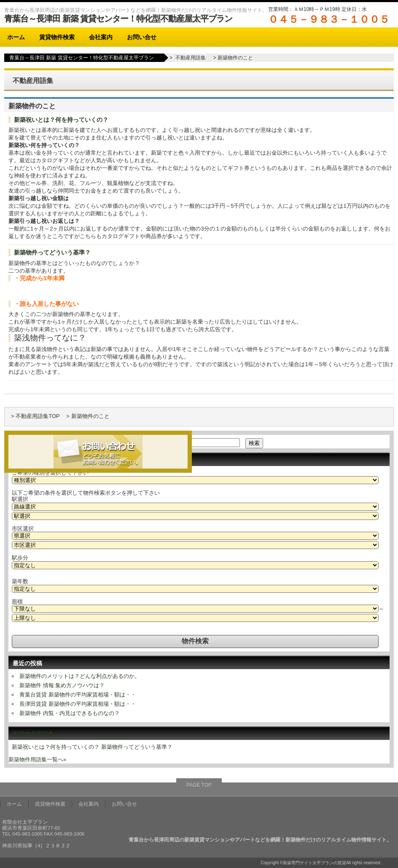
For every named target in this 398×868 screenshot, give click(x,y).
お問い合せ (142, 37)
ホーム (16, 37)
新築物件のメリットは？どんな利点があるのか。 (80, 676)
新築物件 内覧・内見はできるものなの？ (70, 713)
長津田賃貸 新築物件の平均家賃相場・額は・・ (78, 704)
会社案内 (101, 37)
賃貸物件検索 (57, 37)
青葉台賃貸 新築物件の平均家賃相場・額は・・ (78, 695)
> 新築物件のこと (88, 416)
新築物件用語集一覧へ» (37, 759)
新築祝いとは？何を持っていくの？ (61, 120)
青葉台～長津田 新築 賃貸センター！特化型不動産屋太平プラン (118, 19)
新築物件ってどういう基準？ (52, 252)
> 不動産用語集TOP (35, 416)
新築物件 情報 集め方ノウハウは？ (62, 685)
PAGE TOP (199, 785)
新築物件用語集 (33, 734)
